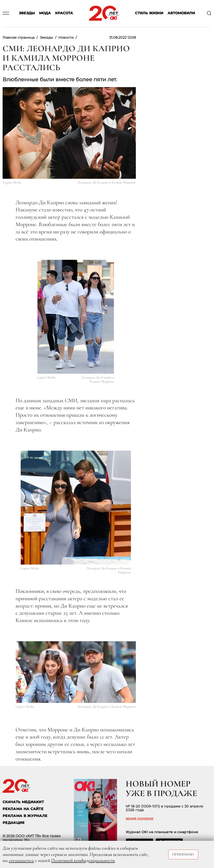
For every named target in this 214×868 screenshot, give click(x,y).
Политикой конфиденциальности (83, 860)
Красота (64, 13)
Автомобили (181, 13)
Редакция (14, 823)
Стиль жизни (149, 13)
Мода (45, 13)
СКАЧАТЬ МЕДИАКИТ (23, 802)
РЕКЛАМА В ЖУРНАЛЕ (25, 816)
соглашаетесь (21, 860)
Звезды (27, 13)
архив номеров (139, 819)
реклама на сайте (23, 809)
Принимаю (183, 854)
